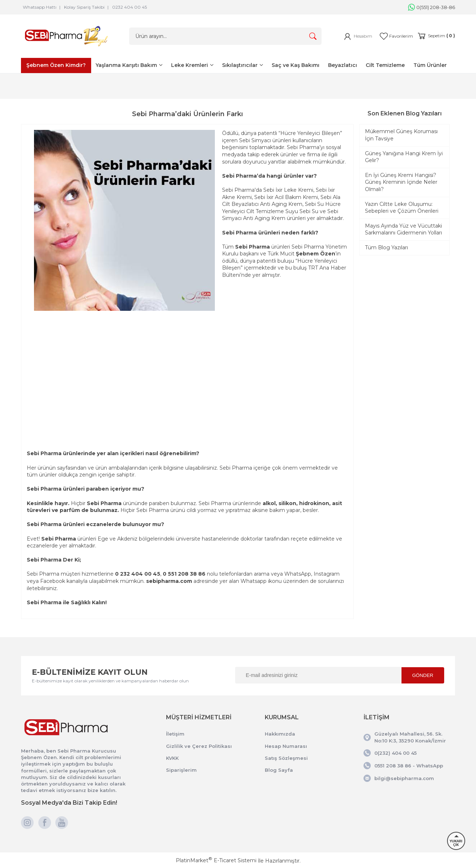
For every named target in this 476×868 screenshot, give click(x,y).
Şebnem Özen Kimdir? (56, 65)
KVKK (172, 758)
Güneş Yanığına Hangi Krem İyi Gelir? (404, 157)
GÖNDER (423, 675)
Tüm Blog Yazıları (386, 247)
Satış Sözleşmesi (286, 758)
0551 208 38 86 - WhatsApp (409, 766)
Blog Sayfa (279, 770)
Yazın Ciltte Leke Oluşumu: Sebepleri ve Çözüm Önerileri (402, 208)
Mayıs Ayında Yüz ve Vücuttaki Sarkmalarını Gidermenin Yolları (403, 229)
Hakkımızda (280, 734)
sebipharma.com (169, 581)
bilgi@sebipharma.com (404, 778)
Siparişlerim (181, 770)
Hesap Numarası (286, 746)
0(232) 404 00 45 (396, 753)
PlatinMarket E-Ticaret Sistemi (216, 860)
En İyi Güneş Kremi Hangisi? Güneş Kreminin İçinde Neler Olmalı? (401, 182)
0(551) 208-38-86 (432, 7)
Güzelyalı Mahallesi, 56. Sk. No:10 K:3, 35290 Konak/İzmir (410, 737)
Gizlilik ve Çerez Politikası (199, 746)
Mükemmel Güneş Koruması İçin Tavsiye (401, 135)
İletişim (175, 734)
